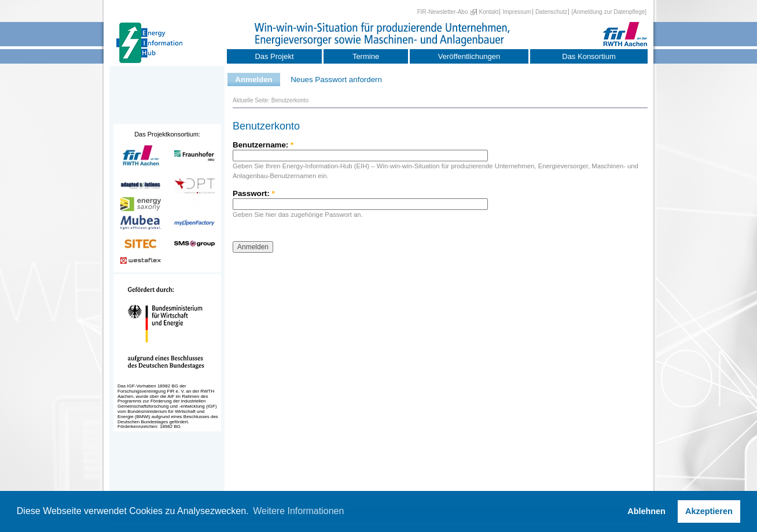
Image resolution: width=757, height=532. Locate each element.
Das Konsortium (589, 56)
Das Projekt (274, 56)
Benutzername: (263, 145)
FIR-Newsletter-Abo (443, 12)
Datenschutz (552, 12)
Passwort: (254, 193)
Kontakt (489, 12)
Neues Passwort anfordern (336, 80)
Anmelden (253, 80)
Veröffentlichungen (469, 56)
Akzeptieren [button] (709, 511)
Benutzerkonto (290, 100)
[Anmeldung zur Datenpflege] (609, 12)
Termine (366, 56)
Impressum (517, 12)
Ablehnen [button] (646, 511)
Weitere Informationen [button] (298, 511)
